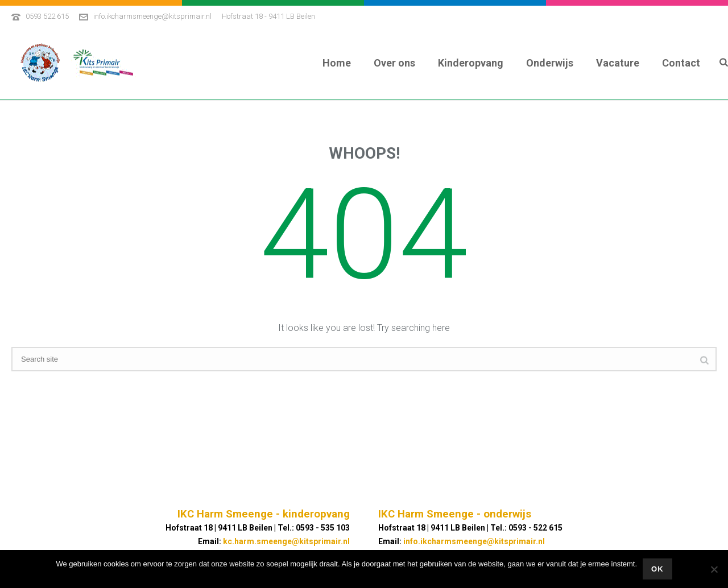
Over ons (394, 63)
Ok (657, 569)
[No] (714, 569)
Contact (681, 63)
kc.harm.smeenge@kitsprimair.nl (286, 541)
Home (337, 63)
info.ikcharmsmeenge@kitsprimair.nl (152, 16)
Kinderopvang (471, 63)
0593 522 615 (47, 16)
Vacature (618, 63)
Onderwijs (550, 63)
